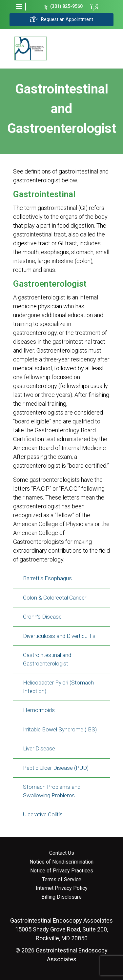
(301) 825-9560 (64, 6)
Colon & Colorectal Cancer (55, 598)
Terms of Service (62, 880)
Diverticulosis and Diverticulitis (59, 636)
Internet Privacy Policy (62, 888)
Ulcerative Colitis (43, 814)
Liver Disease (39, 748)
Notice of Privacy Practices (62, 871)
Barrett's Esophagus (47, 578)
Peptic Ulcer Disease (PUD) (56, 768)
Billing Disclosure (61, 897)
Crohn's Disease (42, 617)
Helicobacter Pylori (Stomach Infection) (58, 687)
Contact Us (62, 853)
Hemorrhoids (39, 710)
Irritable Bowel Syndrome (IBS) (60, 729)
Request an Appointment (61, 20)
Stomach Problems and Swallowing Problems (52, 791)
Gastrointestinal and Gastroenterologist (47, 659)
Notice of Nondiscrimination (61, 862)
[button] (19, 7)
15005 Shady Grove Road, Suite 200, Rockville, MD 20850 (61, 929)
